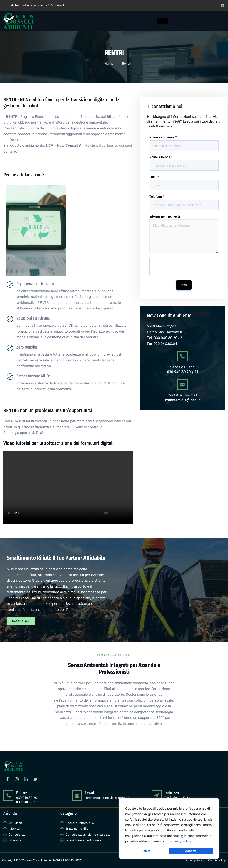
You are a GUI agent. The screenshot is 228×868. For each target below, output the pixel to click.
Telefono (157, 197)
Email (154, 177)
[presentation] (184, 267)
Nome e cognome (163, 137)
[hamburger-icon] (163, 21)
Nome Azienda (161, 157)
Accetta (191, 851)
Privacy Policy (181, 841)
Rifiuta (146, 851)
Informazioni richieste (165, 216)
